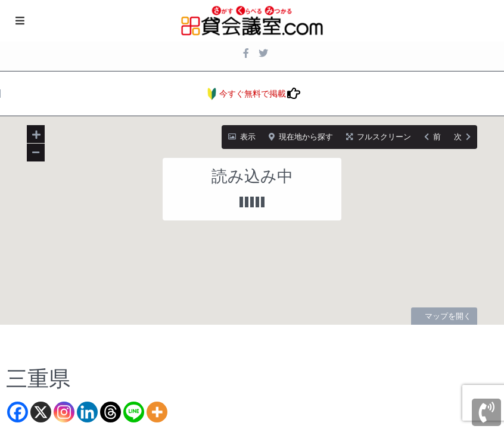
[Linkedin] (87, 412)
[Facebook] (18, 412)
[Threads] (111, 412)
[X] (41, 412)
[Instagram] (64, 412)
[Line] (134, 412)
